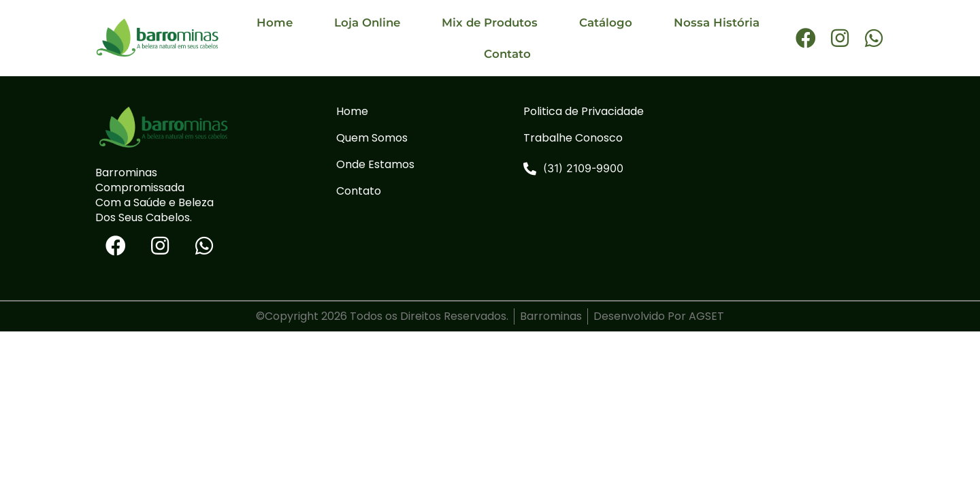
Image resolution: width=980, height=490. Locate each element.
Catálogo (606, 22)
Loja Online (367, 22)
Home (275, 22)
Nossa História (717, 22)
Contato (507, 54)
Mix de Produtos (490, 22)
